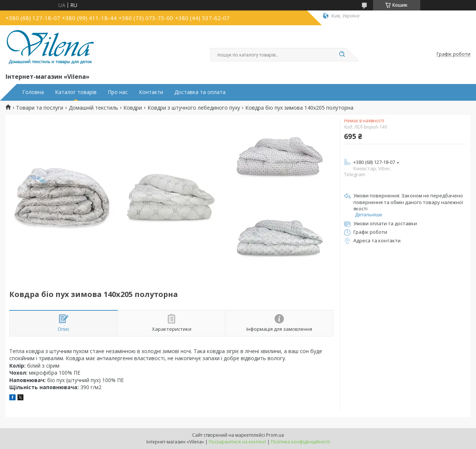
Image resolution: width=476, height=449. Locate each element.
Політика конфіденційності (300, 442)
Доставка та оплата (200, 92)
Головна (33, 92)
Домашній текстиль (93, 108)
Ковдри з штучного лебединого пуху (194, 108)
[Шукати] (342, 55)
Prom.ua (275, 435)
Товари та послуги (40, 108)
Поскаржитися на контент (237, 442)
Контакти (151, 92)
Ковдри (133, 108)
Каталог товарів (76, 92)
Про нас (118, 92)
